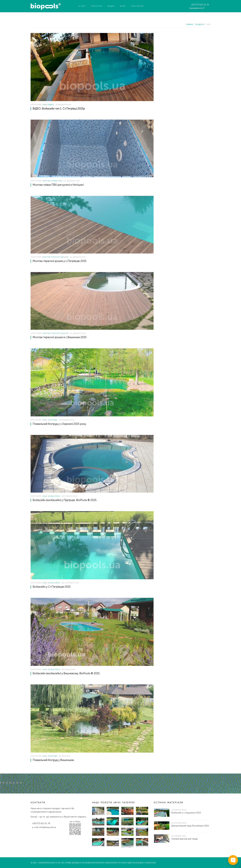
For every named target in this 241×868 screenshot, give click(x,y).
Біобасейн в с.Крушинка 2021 (186, 813)
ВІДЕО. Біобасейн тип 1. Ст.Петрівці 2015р (59, 109)
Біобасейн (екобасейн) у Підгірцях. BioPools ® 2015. (65, 500)
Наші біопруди (50, 420)
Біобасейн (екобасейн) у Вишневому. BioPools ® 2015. (66, 673)
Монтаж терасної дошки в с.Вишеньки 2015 (60, 337)
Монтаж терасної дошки (55, 257)
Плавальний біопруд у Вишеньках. (53, 760)
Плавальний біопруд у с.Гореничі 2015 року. (59, 424)
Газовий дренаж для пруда (185, 839)
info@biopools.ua (48, 827)
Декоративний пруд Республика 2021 (190, 826)
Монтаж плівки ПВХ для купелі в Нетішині (58, 185)
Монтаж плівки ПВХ (52, 181)
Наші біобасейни (51, 496)
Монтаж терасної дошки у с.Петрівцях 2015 (59, 261)
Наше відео (48, 105)
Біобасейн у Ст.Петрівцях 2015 (52, 587)
